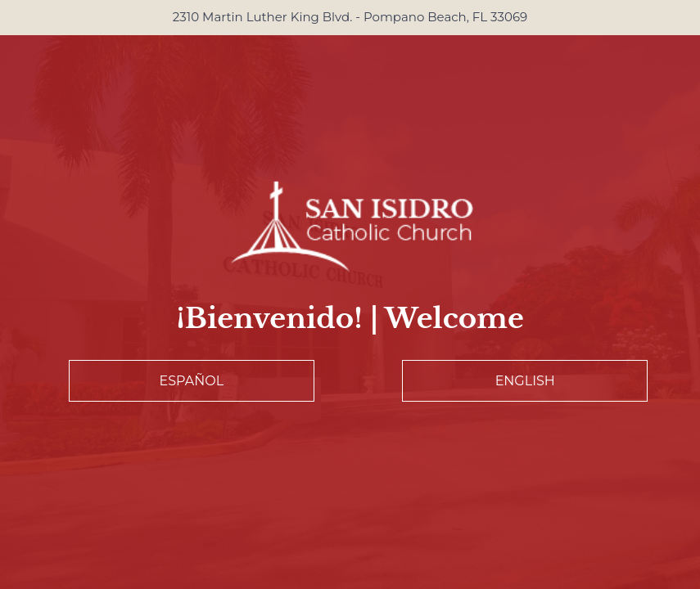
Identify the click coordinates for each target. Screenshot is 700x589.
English (525, 381)
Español (191, 381)
